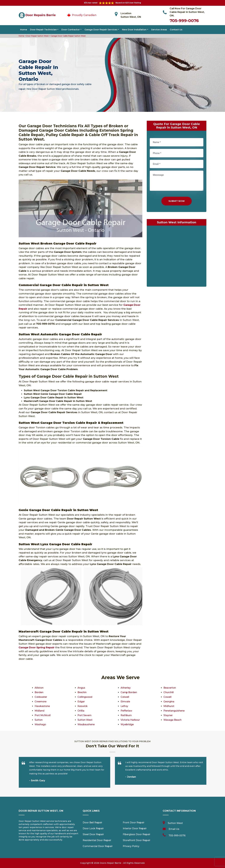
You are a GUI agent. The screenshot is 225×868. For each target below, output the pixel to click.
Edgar (81, 702)
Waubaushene (86, 724)
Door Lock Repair (93, 828)
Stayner (168, 715)
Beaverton (170, 688)
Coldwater (41, 697)
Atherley (126, 688)
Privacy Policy (131, 846)
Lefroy (124, 706)
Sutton (39, 720)
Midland (39, 711)
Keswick (83, 706)
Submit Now (177, 201)
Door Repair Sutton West (37, 36)
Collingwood (85, 697)
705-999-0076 (184, 21)
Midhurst (169, 706)
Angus (81, 688)
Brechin (82, 692)
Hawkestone (42, 706)
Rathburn (126, 715)
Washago (40, 724)
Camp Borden (129, 692)
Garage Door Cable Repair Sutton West (68, 36)
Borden (39, 692)
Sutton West (85, 720)
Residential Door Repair (97, 840)
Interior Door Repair (135, 828)
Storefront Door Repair (137, 840)
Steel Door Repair (93, 834)
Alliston (39, 688)
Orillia (81, 711)
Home (24, 30)
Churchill (169, 692)
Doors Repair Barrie (111, 863)
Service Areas (159, 30)
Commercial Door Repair (98, 846)
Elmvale (125, 702)
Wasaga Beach (172, 720)
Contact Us (176, 30)
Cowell (168, 697)
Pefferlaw (126, 711)
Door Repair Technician (43, 30)
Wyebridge (127, 724)
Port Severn (85, 715)
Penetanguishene (174, 711)
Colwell (125, 697)
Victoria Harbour (130, 720)
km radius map (177, 257)
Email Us (174, 829)
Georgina (169, 702)
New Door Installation (134, 30)
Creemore (41, 702)
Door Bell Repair (92, 823)
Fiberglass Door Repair (137, 834)
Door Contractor (71, 30)
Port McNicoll (43, 715)
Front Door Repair (134, 823)
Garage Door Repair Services (101, 30)
